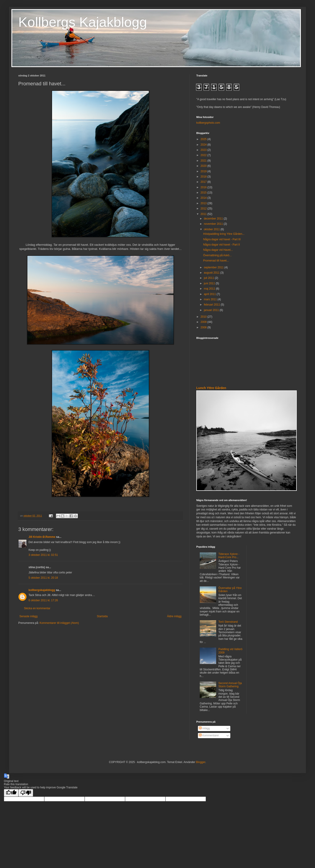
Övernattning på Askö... (217, 255)
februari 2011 (212, 305)
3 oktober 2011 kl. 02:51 (43, 555)
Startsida (102, 616)
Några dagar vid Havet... (218, 250)
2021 (204, 161)
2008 (204, 327)
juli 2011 (209, 278)
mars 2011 (211, 299)
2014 (204, 198)
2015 (204, 193)
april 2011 (210, 294)
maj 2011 (210, 289)
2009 (204, 322)
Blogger (201, 762)
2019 (204, 171)
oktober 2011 (212, 229)
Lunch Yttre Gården (211, 388)
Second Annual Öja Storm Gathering (230, 685)
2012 (204, 209)
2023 (204, 150)
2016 (204, 187)
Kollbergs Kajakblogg (83, 22)
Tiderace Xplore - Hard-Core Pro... (229, 556)
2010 (204, 317)
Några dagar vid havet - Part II (222, 245)
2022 (204, 155)
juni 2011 (210, 283)
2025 (204, 139)
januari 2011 (212, 310)
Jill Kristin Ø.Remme (42, 537)
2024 (204, 145)
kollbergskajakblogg (42, 590)
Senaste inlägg (28, 616)
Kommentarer (209, 735)
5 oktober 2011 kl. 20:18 (43, 578)
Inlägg (204, 728)
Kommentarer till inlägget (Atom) (59, 623)
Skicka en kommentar (37, 608)
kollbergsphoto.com (208, 123)
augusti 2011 (212, 273)
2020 (204, 166)
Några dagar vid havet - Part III (222, 239)
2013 (204, 203)
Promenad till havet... (216, 261)
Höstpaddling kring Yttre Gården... (224, 234)
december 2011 (214, 219)
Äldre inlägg (174, 616)
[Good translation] (11, 793)
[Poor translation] (26, 793)
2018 (204, 177)
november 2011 (214, 224)
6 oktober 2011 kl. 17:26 (43, 600)
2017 (204, 182)
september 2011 (214, 267)
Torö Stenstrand (228, 622)
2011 (204, 214)
